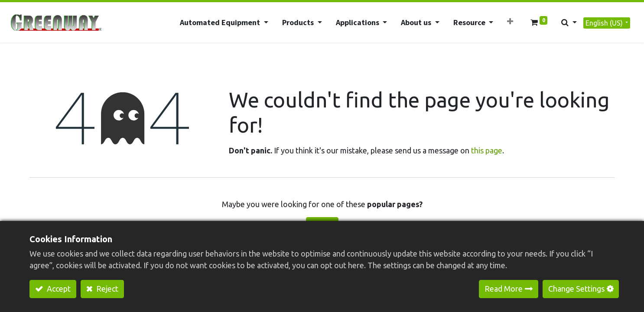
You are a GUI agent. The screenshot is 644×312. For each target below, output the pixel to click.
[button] (510, 21)
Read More (504, 289)
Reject (106, 289)
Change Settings (576, 289)
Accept (58, 289)
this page (487, 150)
